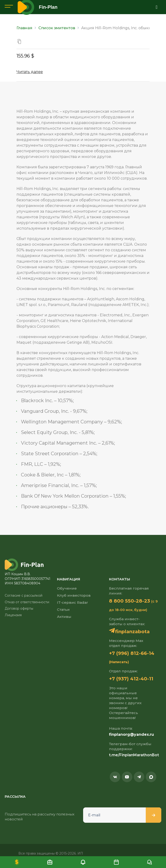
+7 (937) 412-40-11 (131, 679)
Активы (64, 617)
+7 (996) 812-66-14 (132, 653)
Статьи (63, 610)
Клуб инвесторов (74, 595)
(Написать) (119, 662)
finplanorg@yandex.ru (132, 734)
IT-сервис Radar (73, 602)
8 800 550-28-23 (130, 601)
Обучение (67, 588)
